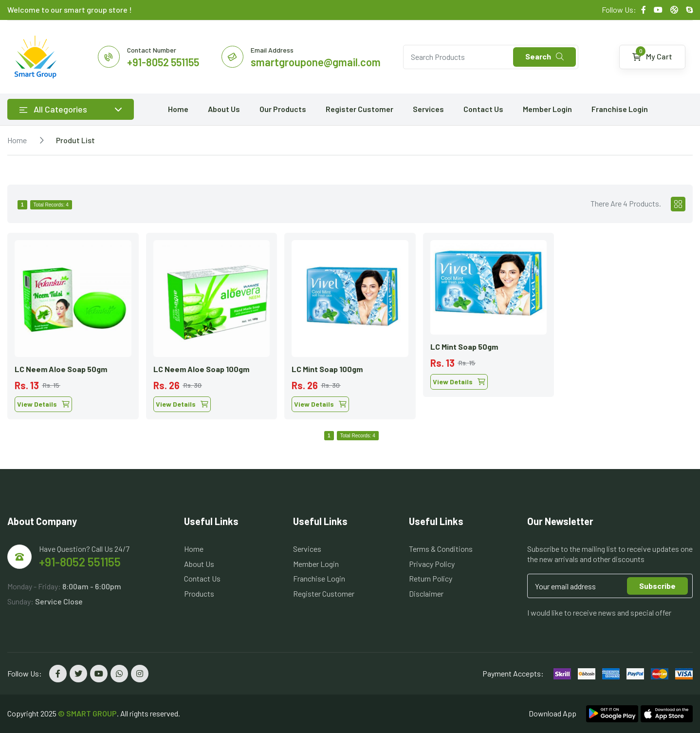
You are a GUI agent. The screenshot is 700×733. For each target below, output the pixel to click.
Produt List (75, 140)
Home (178, 109)
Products (199, 593)
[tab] (678, 204)
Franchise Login (620, 109)
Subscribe (657, 586)
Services (428, 109)
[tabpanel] (350, 322)
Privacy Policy (432, 564)
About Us (224, 109)
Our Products (283, 109)
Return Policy (431, 578)
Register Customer (359, 109)
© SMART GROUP (87, 713)
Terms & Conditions (441, 549)
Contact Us (483, 109)
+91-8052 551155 (80, 562)
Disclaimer (426, 593)
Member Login (547, 109)
